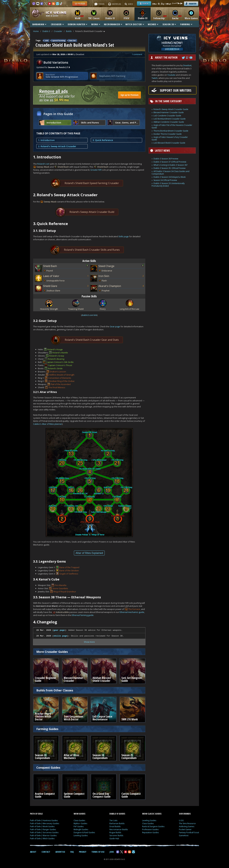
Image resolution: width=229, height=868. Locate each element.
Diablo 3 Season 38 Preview (166, 159)
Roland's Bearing (56, 359)
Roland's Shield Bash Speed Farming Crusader (87, 183)
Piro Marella (61, 585)
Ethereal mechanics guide (132, 612)
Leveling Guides (81, 835)
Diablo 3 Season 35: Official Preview (169, 168)
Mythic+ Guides (80, 823)
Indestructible (62, 612)
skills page (60, 636)
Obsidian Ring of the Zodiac (61, 381)
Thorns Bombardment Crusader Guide (171, 131)
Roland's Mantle (60, 353)
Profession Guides (150, 829)
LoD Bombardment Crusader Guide (170, 119)
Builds (69, 31)
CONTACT (46, 852)
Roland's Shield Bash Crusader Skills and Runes (87, 250)
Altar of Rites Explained (89, 553)
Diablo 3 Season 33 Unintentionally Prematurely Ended (168, 185)
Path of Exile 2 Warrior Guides (43, 835)
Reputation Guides (150, 832)
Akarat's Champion (110, 286)
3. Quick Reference (103, 140)
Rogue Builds (115, 832)
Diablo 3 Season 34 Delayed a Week (170, 177)
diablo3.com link (89, 315)
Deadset (187, 65)
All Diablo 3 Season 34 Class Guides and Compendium (170, 173)
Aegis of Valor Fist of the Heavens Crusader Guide (172, 126)
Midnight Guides (81, 829)
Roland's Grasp (57, 356)
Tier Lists (113, 820)
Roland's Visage (55, 349)
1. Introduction (46, 140)
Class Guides (79, 820)
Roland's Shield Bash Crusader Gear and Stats (87, 340)
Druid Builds (115, 826)
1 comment (137, 54)
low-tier (73, 41)
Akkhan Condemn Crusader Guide (169, 122)
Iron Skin (104, 276)
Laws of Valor (51, 276)
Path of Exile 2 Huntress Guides (44, 820)
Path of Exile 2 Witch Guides (42, 838)
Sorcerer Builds (116, 835)
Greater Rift (96, 170)
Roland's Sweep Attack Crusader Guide (171, 109)
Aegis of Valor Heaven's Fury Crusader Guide (170, 138)
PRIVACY (83, 852)
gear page (59, 630)
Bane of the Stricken (69, 570)
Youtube (171, 75)
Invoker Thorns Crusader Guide (168, 134)
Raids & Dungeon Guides (153, 826)
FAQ (72, 852)
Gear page (115, 326)
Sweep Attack (43, 167)
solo (47, 41)
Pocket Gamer (185, 829)
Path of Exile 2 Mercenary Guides (45, 823)
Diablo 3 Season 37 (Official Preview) (170, 162)
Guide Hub (114, 838)
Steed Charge (106, 266)
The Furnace (134, 609)
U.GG (181, 820)
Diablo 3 (46, 31)
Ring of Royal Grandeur (65, 592)
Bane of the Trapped (69, 567)
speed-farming (59, 41)
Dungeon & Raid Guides (84, 832)
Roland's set (43, 164)
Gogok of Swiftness (69, 574)
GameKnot (184, 835)
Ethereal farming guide (83, 615)
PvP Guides (79, 826)
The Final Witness (57, 387)
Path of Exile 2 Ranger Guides (43, 829)
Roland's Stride (55, 368)
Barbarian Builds (117, 823)
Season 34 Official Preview (165, 180)
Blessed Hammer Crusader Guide (169, 112)
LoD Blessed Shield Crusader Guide (169, 143)
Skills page (124, 236)
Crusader (58, 31)
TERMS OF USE (98, 852)
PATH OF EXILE (36, 814)
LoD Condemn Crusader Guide (167, 116)
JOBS (112, 852)
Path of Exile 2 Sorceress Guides (44, 832)
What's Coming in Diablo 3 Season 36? (170, 165)
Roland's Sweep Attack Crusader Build (87, 212)
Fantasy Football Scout (189, 832)
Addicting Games (187, 826)
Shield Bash (63, 167)
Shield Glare (50, 286)
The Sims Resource (187, 823)
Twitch (155, 78)
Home (36, 31)
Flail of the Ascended (61, 384)
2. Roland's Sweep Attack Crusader (57, 146)
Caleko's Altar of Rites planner (48, 424)
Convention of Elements (60, 378)
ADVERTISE (60, 852)
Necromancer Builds (119, 829)
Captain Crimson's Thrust (60, 365)
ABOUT (33, 852)
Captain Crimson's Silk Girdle (60, 362)
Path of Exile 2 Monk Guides (42, 826)
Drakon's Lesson (58, 372)
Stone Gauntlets (60, 588)
